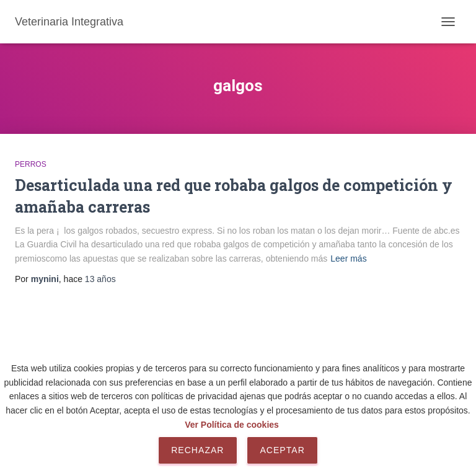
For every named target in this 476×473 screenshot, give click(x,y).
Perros (31, 164)
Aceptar (282, 450)
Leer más (348, 259)
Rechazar (197, 450)
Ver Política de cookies (232, 425)
